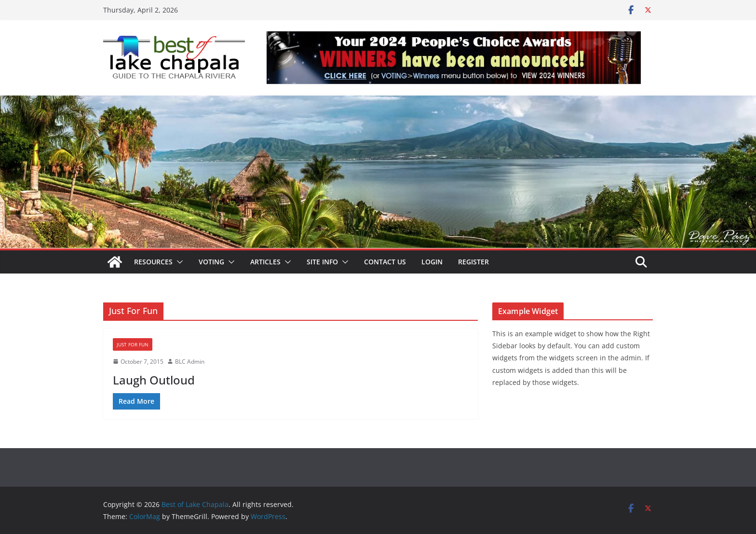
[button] (178, 262)
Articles (265, 262)
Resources (153, 262)
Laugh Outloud (154, 380)
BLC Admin (190, 362)
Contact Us (385, 262)
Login (432, 262)
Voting (211, 262)
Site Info (322, 262)
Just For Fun (133, 344)
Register (473, 262)
